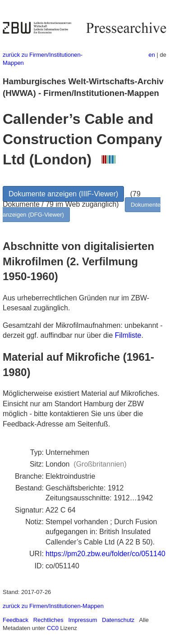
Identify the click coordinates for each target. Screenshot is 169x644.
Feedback (16, 620)
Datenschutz (118, 620)
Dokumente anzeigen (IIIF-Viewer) (63, 194)
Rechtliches (48, 620)
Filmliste (128, 335)
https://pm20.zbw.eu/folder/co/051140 (105, 554)
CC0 (53, 628)
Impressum (82, 620)
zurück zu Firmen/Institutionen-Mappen (53, 606)
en (152, 55)
